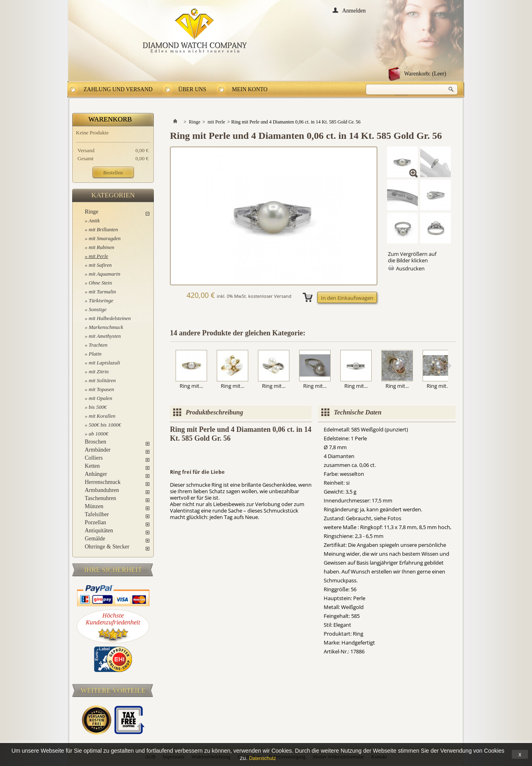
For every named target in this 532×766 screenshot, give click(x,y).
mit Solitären (102, 380)
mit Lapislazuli (105, 363)
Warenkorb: (425, 74)
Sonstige (98, 309)
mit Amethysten (105, 336)
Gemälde (95, 539)
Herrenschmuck (103, 482)
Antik (94, 221)
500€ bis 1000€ (105, 425)
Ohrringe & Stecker (107, 547)
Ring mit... (191, 386)
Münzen (94, 506)
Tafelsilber (97, 514)
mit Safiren (100, 265)
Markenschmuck (106, 327)
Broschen (95, 442)
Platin (95, 354)
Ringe (91, 212)
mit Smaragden (105, 238)
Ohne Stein (100, 283)
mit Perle (98, 256)
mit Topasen (102, 389)
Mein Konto (250, 89)
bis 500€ (98, 407)
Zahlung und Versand (118, 89)
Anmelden (354, 10)
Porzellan (95, 522)
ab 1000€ (99, 434)
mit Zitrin (99, 371)
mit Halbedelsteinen (110, 318)
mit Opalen (101, 398)
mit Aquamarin (105, 274)
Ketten (92, 466)
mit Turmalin (103, 292)
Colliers (94, 458)
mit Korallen (102, 416)
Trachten (98, 345)
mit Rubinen (102, 247)
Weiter (450, 366)
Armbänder (98, 450)
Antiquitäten (99, 531)
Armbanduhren (102, 490)
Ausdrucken (410, 268)
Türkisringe (101, 300)
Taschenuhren (101, 498)
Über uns (192, 89)
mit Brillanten (104, 229)
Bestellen (113, 173)
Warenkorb (110, 119)
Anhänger (96, 474)
